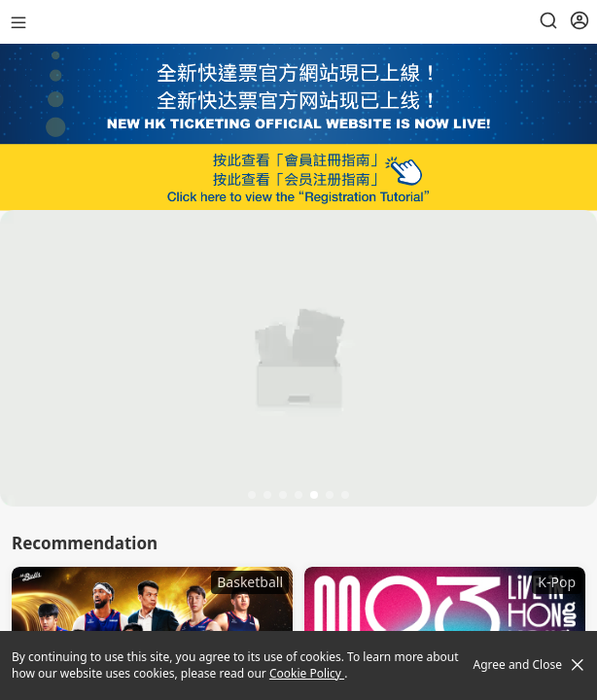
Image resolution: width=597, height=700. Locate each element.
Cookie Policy (307, 673)
